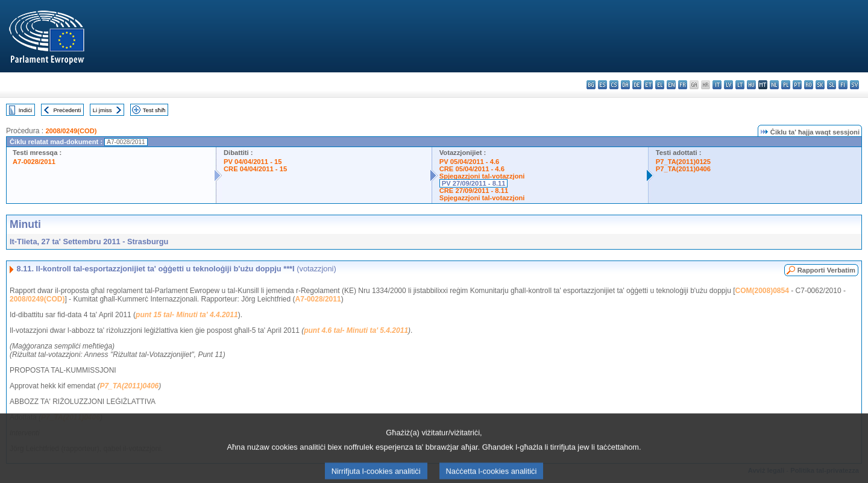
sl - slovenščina (832, 85)
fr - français (683, 85)
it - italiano (717, 85)
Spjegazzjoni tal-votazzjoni (482, 176)
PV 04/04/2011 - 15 (253, 162)
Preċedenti (67, 110)
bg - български (591, 85)
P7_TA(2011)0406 (683, 169)
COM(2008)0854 (762, 291)
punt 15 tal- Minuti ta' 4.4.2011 (187, 315)
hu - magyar (751, 85)
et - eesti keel (648, 85)
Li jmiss (102, 110)
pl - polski (786, 85)
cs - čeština (614, 85)
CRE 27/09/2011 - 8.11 (474, 191)
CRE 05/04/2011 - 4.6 (472, 169)
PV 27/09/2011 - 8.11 (474, 183)
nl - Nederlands (774, 85)
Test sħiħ (154, 110)
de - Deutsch (637, 85)
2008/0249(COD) (71, 131)
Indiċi (25, 110)
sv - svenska (854, 85)
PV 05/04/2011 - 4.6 (470, 162)
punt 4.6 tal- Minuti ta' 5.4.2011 (356, 330)
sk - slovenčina (820, 85)
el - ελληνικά (660, 85)
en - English (671, 85)
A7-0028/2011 (34, 162)
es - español (602, 85)
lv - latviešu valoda (728, 85)
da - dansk (625, 85)
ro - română (809, 85)
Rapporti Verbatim (826, 270)
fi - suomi (843, 85)
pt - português (797, 85)
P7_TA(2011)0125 (683, 162)
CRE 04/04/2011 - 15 (255, 169)
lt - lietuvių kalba (740, 85)
